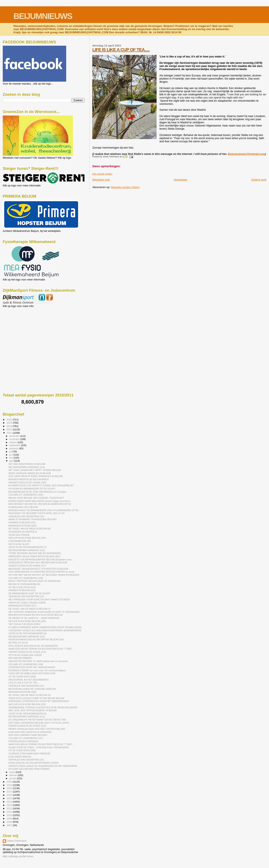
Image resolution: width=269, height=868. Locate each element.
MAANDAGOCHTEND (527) (22, 606)
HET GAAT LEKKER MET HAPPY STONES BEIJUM (34, 470)
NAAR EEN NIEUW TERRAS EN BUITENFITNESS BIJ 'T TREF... (41, 649)
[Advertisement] (22, 330)
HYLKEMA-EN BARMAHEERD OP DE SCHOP (32, 489)
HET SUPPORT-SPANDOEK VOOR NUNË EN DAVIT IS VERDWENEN (44, 612)
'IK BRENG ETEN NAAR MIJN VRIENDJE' (30, 754)
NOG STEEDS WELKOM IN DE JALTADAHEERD (33, 646)
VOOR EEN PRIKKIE (19, 535)
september (15, 445)
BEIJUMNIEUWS (43, 16)
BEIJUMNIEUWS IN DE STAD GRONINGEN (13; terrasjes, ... (39, 492)
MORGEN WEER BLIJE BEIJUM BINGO (29, 479)
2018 (10, 788)
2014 (10, 802)
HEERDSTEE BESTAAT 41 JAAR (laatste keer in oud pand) (38, 661)
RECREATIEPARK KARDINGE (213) (27, 550)
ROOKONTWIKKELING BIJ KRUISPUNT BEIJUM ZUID (36, 639)
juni (11, 455)
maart (13, 772)
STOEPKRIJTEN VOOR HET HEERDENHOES (32, 667)
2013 (10, 805)
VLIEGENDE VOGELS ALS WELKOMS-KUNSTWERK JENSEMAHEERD (45, 630)
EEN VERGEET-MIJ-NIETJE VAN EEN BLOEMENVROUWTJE (40, 504)
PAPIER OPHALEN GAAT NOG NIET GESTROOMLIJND (37, 729)
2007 (10, 825)
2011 (10, 812)
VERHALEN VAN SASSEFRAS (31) (26, 686)
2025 (10, 419)
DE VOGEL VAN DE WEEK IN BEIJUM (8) (29, 529)
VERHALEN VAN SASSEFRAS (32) (26, 596)
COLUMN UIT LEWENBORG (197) (26, 738)
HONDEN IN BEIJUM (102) (22, 590)
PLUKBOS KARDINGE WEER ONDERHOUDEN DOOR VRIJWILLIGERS (45, 627)
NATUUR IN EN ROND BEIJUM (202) (27, 704)
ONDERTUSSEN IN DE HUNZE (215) (27, 726)
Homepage (181, 180)
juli (11, 452)
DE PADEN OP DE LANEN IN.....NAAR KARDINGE (34, 618)
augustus (14, 448)
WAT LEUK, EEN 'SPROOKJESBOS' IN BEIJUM (33, 710)
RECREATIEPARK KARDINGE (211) (27, 716)
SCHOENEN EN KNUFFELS (23, 532)
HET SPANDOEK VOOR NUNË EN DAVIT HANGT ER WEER (39, 599)
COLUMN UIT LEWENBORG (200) (26, 495)
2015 (10, 798)
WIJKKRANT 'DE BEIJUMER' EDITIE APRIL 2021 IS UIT (37, 513)
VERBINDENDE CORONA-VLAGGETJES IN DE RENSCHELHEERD (43, 707)
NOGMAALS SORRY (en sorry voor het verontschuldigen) (37, 670)
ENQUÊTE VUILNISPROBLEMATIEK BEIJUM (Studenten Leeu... (41, 560)
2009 (10, 818)
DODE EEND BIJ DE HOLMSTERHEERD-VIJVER (33, 763)
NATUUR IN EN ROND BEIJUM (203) (27, 621)
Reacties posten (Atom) (125, 187)
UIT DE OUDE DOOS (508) (22, 750)
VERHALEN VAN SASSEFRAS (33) (26, 516)
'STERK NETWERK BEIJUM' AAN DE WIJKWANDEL (35, 553)
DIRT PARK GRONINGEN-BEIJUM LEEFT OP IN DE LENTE (39, 723)
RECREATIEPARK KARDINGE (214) (27, 467)
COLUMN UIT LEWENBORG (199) (26, 578)
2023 (10, 426)
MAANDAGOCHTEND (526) (22, 692)
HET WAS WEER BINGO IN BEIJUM (27, 464)
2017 (10, 792)
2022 (10, 429)
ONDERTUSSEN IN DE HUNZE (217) (27, 566)
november (15, 439)
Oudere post (259, 180)
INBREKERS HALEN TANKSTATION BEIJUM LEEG (34, 556)
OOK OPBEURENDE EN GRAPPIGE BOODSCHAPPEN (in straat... (42, 572)
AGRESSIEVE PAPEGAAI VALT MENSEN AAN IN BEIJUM (38, 562)
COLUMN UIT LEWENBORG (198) (26, 664)
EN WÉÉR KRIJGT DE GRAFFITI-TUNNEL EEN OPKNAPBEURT (41, 485)
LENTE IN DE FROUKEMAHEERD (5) (27, 714)
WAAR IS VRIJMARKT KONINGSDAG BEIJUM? (32, 519)
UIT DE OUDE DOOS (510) (22, 587)
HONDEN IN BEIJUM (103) (22, 522)
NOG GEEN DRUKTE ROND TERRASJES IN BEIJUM (36, 476)
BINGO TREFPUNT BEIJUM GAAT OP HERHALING (34, 581)
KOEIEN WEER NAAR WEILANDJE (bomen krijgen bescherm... (40, 501)
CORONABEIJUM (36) (20, 541)
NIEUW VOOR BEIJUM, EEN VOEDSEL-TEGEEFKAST (36, 498)
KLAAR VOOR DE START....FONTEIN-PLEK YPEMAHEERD (39, 747)
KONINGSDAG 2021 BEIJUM (23, 507)
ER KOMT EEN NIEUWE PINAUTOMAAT (29, 769)
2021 (10, 433)
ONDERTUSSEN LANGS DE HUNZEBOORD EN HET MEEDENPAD (43, 766)
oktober (13, 442)
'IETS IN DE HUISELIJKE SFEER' (25, 655)
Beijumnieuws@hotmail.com (246, 154)
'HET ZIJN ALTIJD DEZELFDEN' (24, 624)
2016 (10, 795)
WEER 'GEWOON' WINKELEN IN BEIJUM (30, 473)
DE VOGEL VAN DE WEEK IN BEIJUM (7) (29, 609)
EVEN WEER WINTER (20, 757)
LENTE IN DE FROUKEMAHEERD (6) (27, 633)
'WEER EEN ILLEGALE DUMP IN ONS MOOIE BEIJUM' (36, 698)
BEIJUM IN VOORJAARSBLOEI (24, 584)
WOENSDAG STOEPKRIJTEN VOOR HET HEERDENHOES (39, 701)
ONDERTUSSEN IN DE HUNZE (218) (27, 483)
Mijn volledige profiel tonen (18, 856)
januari (13, 778)
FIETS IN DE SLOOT (19, 544)
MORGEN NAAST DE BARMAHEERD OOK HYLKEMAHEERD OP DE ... (45, 510)
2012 (10, 808)
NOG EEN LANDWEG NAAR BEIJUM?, (28, 735)
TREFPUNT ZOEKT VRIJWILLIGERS (27, 603)
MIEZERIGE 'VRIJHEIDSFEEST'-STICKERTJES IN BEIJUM (38, 569)
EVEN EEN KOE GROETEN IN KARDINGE (30, 732)
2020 (10, 782)
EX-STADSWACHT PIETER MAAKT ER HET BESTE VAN (37, 720)
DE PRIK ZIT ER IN (18, 643)
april (12, 461)
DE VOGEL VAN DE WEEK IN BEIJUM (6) (29, 695)
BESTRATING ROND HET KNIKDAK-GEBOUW (32, 689)
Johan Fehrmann (17, 841)
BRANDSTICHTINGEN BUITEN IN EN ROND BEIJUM (35, 615)
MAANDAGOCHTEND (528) (22, 526)
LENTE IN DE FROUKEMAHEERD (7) (27, 547)
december (15, 436)
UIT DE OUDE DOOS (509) (22, 677)
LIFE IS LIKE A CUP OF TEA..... (121, 50)
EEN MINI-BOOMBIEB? (20, 658)
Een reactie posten (102, 174)
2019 (10, 785)
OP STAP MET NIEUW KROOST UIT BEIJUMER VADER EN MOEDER (44, 575)
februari (14, 775)
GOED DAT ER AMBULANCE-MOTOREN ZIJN (32, 673)
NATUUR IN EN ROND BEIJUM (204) (27, 538)
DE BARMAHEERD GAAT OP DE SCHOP (29, 593)
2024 (10, 423)
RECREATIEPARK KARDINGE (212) (27, 637)
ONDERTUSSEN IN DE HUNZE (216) (27, 652)
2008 (10, 822)
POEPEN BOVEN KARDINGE (23, 741)
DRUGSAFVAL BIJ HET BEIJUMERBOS (28, 680)
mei (11, 458)
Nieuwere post (101, 180)
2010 (10, 815)
